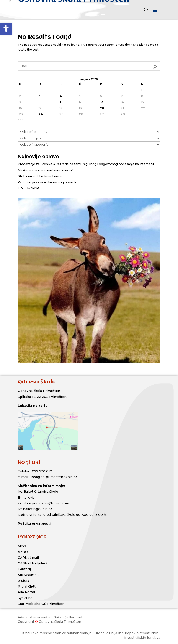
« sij (21, 119)
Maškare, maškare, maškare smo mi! (45, 170)
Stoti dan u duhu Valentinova (40, 176)
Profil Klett (27, 586)
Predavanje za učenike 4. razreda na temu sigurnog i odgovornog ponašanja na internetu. (86, 164)
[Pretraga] (155, 66)
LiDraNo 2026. (29, 188)
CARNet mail (28, 558)
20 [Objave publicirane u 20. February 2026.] (102, 108)
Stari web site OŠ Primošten (41, 604)
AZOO (23, 552)
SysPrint (25, 598)
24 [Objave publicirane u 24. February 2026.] (41, 114)
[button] (6, 29)
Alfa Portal (26, 592)
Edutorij (24, 569)
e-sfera (23, 581)
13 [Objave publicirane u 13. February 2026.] (102, 102)
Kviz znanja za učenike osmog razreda (47, 182)
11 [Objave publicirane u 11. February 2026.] (61, 102)
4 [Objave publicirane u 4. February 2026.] (61, 96)
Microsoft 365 (29, 575)
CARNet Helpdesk (33, 563)
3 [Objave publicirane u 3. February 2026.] (40, 96)
